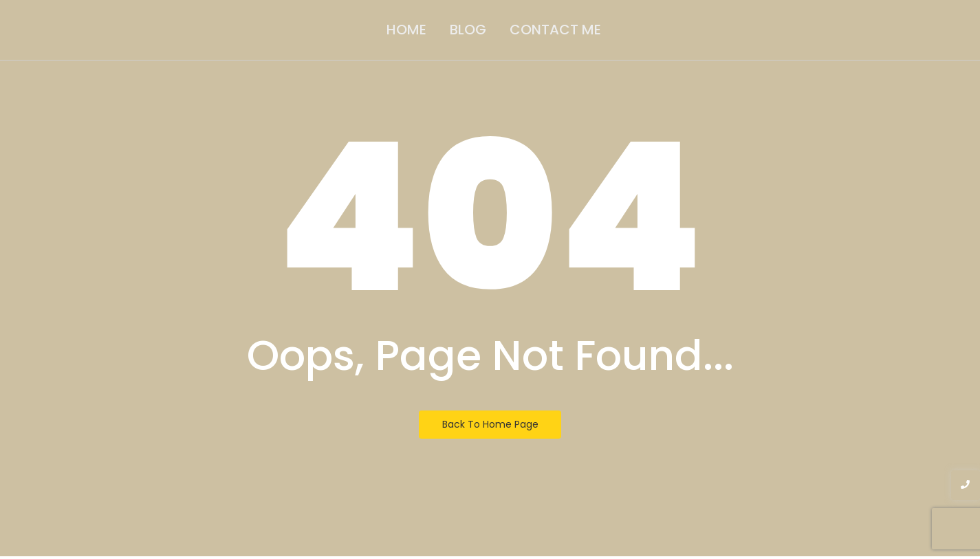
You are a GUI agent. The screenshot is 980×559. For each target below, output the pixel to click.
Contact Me (555, 30)
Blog (468, 30)
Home (406, 30)
